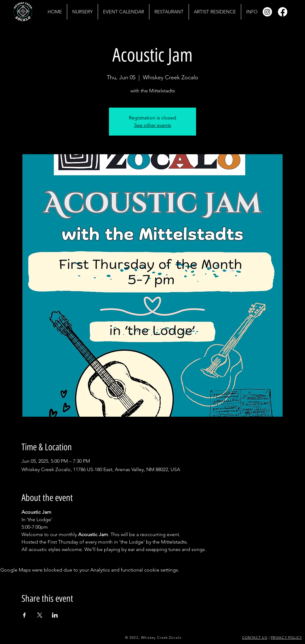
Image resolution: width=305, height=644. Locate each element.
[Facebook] (283, 12)
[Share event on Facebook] (24, 615)
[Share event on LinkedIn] (55, 615)
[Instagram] (267, 12)
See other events (153, 125)
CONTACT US (255, 637)
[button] (252, 12)
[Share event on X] (40, 615)
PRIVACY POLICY (286, 637)
